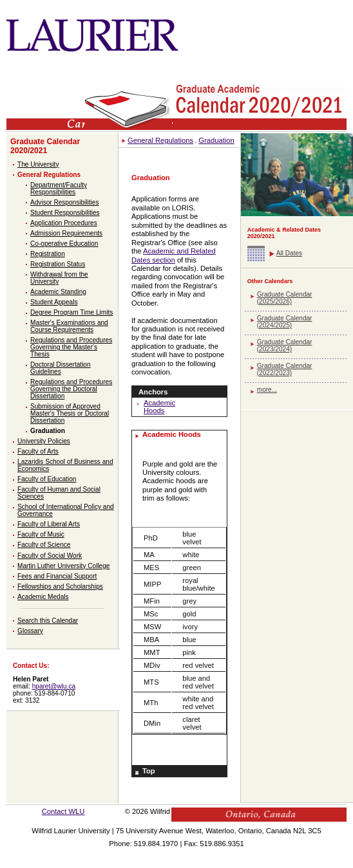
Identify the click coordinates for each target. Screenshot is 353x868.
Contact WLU (63, 811)
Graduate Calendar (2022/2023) (285, 369)
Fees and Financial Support (57, 576)
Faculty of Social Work (50, 556)
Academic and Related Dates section (174, 255)
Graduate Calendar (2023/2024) (285, 346)
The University (38, 164)
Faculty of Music (41, 534)
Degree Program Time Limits (72, 312)
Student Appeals (54, 302)
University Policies (44, 441)
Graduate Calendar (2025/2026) (285, 298)
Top (149, 771)
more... (267, 390)
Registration (48, 254)
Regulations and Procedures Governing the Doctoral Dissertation (71, 389)
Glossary (30, 631)
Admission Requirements (66, 233)
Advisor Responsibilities (64, 202)
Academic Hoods (159, 407)
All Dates (289, 253)
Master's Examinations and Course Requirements (69, 326)
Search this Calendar (48, 621)
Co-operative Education (64, 244)
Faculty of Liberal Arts (49, 524)
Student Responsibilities (65, 213)
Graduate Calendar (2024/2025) (285, 322)
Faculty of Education (47, 479)
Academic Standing (58, 292)
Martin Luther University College (63, 566)
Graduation (48, 431)
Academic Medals (43, 597)
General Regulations (49, 175)
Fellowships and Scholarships (60, 586)
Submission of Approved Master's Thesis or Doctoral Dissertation (70, 413)
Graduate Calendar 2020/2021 (45, 146)
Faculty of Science (44, 545)
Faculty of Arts (38, 451)
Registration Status (58, 264)
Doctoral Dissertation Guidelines (61, 368)
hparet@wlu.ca (54, 686)
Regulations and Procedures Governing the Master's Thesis (71, 347)
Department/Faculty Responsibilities (59, 189)
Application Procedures (64, 223)
